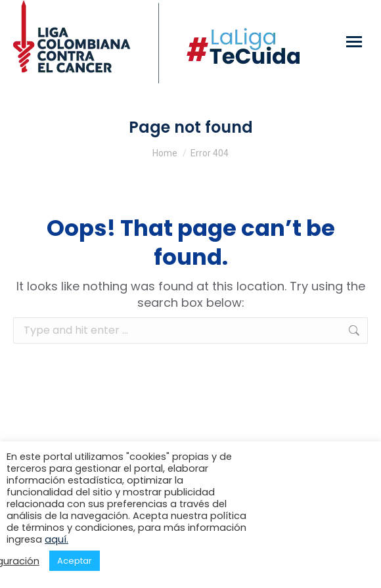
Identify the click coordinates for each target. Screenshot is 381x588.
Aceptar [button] (75, 561)
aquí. (56, 539)
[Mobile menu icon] (354, 42)
